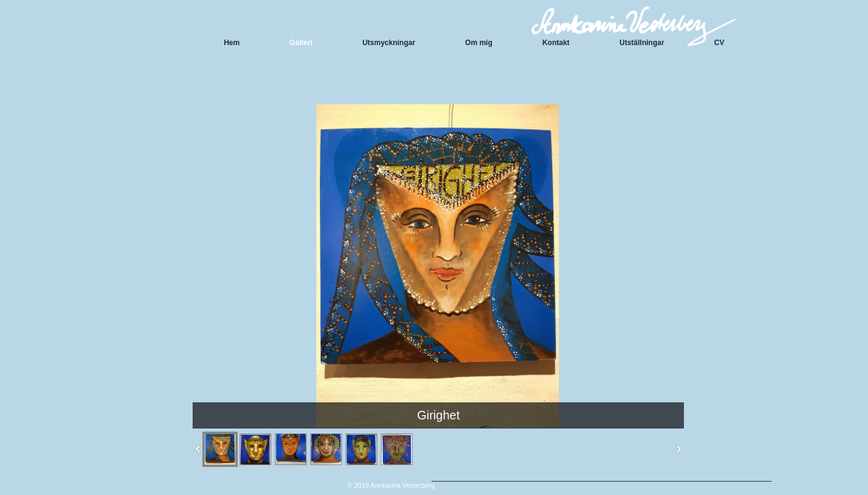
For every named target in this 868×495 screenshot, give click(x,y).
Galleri (301, 43)
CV (720, 43)
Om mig (479, 43)
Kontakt (556, 43)
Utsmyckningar (389, 43)
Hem (232, 43)
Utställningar (642, 43)
